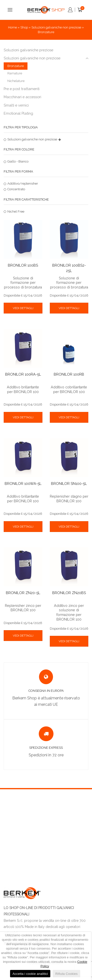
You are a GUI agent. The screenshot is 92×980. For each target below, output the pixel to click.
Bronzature (16, 66)
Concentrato (16, 189)
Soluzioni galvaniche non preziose (56, 27)
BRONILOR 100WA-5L (23, 483)
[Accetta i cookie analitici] (85, 956)
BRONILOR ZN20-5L (23, 593)
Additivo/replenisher (23, 184)
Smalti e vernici (16, 105)
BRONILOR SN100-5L (69, 483)
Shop (24, 27)
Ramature (15, 73)
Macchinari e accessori (22, 97)
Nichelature (16, 81)
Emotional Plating (18, 113)
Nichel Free (16, 211)
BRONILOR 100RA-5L (23, 374)
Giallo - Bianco (18, 161)
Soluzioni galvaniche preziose (28, 50)
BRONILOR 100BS (23, 265)
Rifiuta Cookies (66, 974)
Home (13, 27)
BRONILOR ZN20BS (69, 593)
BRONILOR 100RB (69, 374)
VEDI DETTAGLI (23, 308)
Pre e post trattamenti (22, 89)
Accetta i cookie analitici (30, 974)
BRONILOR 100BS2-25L (69, 268)
